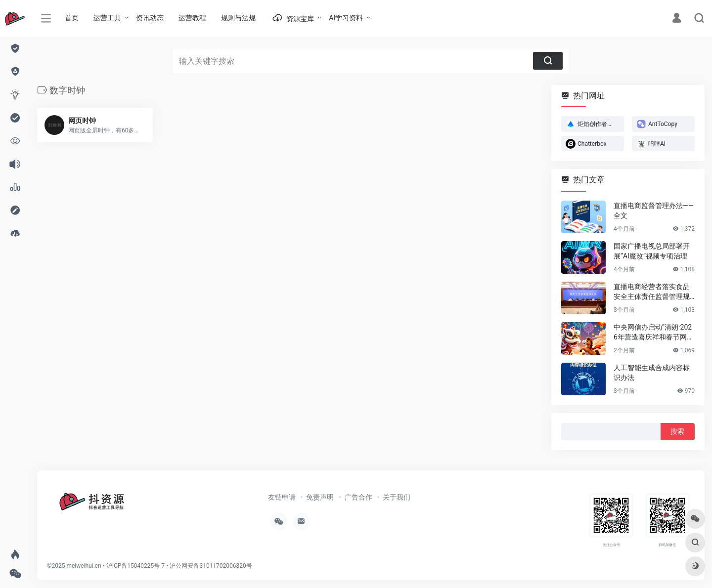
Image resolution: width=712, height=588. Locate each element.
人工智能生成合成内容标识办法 (652, 373)
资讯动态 (150, 18)
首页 (72, 18)
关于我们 (397, 497)
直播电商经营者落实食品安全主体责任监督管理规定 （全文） (652, 292)
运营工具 (107, 18)
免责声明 (320, 497)
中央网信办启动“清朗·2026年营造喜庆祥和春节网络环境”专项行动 (654, 333)
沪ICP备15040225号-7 (136, 566)
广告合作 (358, 497)
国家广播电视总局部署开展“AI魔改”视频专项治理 (652, 251)
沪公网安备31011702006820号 (211, 566)
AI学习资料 (346, 18)
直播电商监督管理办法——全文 (654, 210)
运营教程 (192, 18)
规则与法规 (238, 18)
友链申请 (282, 497)
